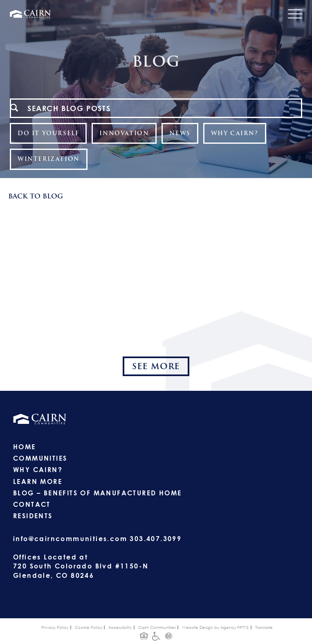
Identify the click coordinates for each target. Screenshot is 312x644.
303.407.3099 (156, 539)
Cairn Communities (157, 627)
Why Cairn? (235, 133)
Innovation (124, 133)
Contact (32, 504)
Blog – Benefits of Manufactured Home (97, 493)
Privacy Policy (55, 627)
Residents (33, 516)
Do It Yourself (48, 133)
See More (156, 366)
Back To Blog (36, 196)
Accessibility (120, 627)
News (180, 133)
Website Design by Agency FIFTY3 (215, 627)
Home (25, 447)
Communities (40, 458)
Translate (264, 627)
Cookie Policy (89, 627)
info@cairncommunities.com (70, 539)
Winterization (49, 159)
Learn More (38, 481)
